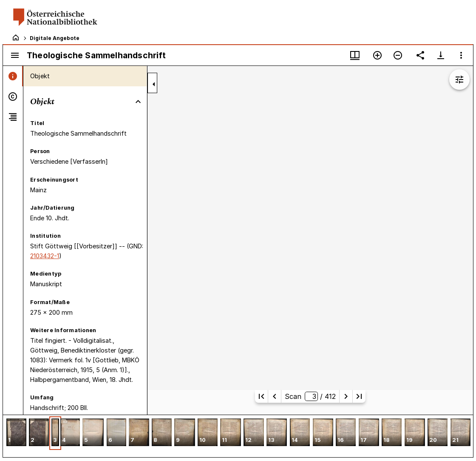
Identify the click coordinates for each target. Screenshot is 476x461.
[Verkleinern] (398, 55)
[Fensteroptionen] (461, 55)
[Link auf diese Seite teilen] (420, 55)
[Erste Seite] (261, 396)
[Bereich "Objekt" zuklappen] (138, 102)
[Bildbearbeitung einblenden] (459, 80)
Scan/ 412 (310, 396)
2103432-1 (45, 256)
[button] (16, 433)
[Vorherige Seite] (275, 396)
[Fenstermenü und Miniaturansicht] (355, 55)
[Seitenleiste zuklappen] (154, 84)
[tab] (13, 76)
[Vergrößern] (377, 55)
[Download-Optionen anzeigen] (441, 55)
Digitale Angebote (55, 38)
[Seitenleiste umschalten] (15, 55)
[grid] (238, 436)
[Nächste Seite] (346, 396)
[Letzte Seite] (359, 396)
